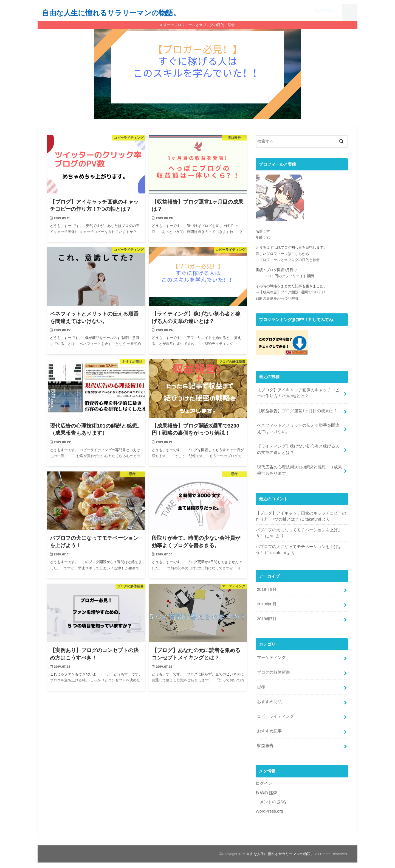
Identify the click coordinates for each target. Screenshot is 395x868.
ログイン (264, 780)
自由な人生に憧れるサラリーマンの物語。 (111, 12)
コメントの (271, 799)
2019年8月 (266, 602)
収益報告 (265, 743)
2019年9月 (266, 588)
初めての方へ (325, 11)
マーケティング (271, 656)
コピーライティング (275, 714)
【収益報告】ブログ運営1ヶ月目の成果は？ (297, 411)
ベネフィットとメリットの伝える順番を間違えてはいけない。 (298, 428)
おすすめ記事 (269, 728)
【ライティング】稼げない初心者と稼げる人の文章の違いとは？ (298, 449)
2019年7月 (266, 617)
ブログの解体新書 (273, 670)
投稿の (267, 790)
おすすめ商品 (269, 699)
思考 (261, 685)
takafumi (313, 518)
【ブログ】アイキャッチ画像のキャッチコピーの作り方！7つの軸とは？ (298, 393)
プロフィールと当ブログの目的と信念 (290, 260)
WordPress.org (269, 808)
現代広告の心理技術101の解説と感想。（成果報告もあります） (299, 469)
